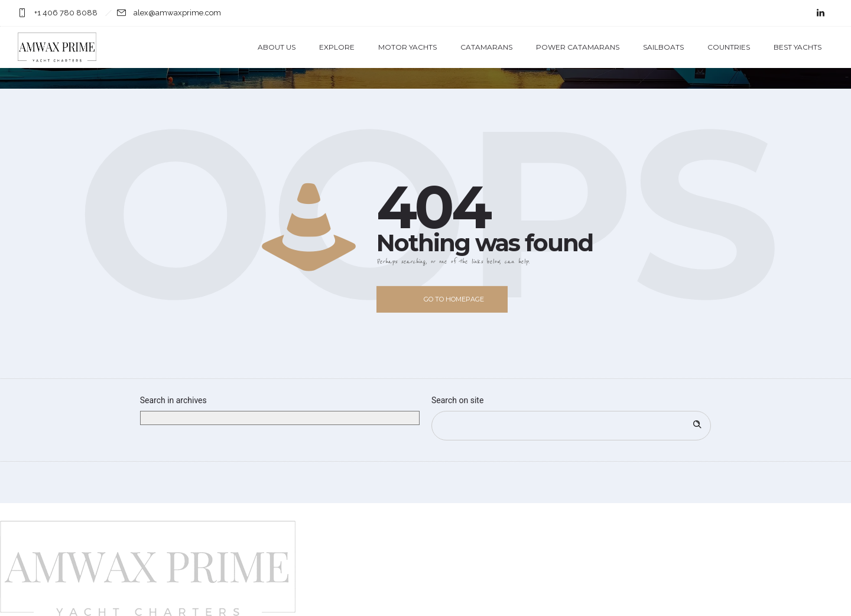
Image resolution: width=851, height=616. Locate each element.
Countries (729, 47)
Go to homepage (454, 299)
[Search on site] (571, 426)
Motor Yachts (407, 47)
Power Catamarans (578, 47)
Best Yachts (798, 47)
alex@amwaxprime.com (177, 13)
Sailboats (663, 47)
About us (277, 47)
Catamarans (486, 47)
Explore (337, 47)
